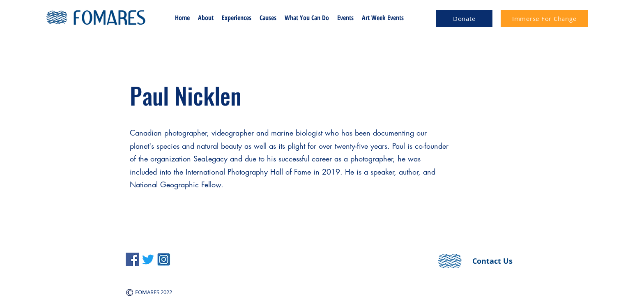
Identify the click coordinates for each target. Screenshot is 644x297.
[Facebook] (132, 259)
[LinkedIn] (148, 259)
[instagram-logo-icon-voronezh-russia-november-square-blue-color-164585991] (164, 259)
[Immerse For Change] (544, 18)
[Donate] (464, 18)
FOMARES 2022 (153, 292)
